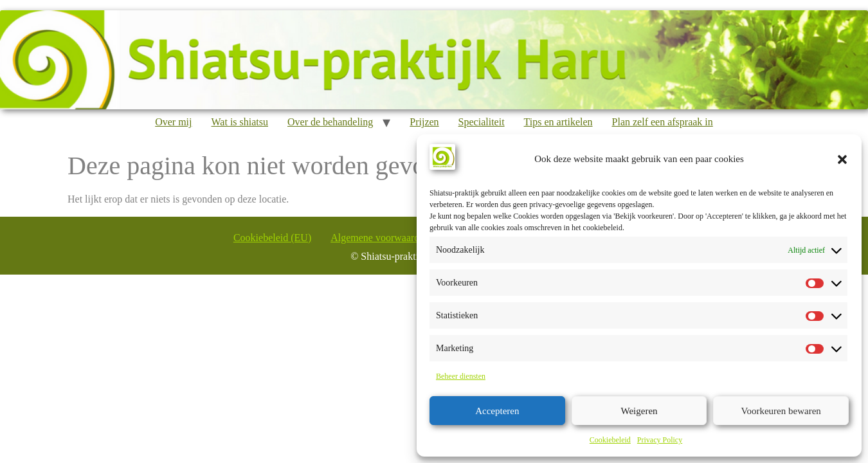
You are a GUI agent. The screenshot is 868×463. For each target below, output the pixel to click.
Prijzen (424, 122)
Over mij (173, 122)
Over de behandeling (330, 122)
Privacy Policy (660, 440)
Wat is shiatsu (240, 122)
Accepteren (497, 411)
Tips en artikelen (558, 122)
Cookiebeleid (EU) (272, 238)
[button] (842, 159)
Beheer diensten (461, 376)
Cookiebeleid (610, 440)
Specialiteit (482, 122)
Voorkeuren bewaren (781, 411)
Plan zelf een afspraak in (663, 122)
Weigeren (639, 411)
